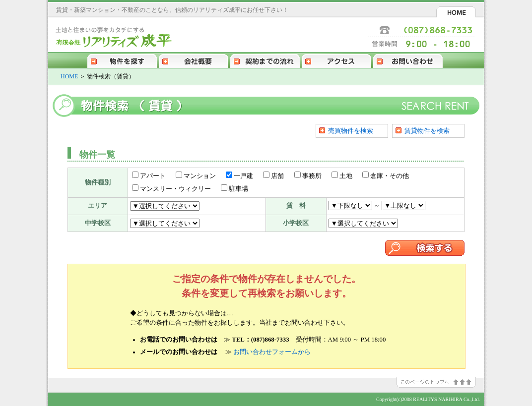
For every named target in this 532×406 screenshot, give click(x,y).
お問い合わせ (408, 60)
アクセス (336, 60)
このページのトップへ (440, 382)
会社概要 (194, 60)
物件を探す (122, 60)
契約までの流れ (265, 60)
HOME (456, 12)
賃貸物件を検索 (427, 131)
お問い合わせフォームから (272, 352)
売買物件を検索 (351, 131)
